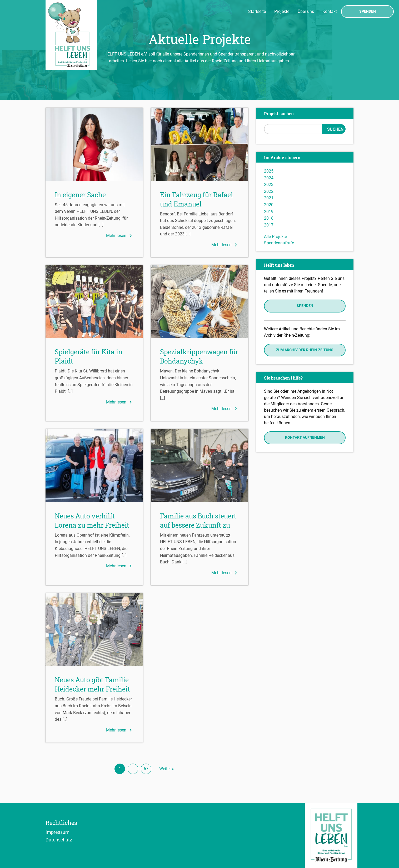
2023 (269, 185)
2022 (269, 191)
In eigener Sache (80, 195)
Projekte (282, 11)
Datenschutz (59, 840)
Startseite (257, 11)
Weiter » (167, 769)
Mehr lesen (120, 236)
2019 (269, 212)
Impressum (58, 832)
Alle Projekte (275, 237)
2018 (269, 218)
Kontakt (330, 11)
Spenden (368, 12)
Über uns (306, 11)
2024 (269, 178)
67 (146, 769)
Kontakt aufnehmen (305, 438)
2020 (269, 205)
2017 (269, 225)
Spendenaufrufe (279, 243)
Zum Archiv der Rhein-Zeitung (305, 350)
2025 (269, 171)
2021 (269, 198)
